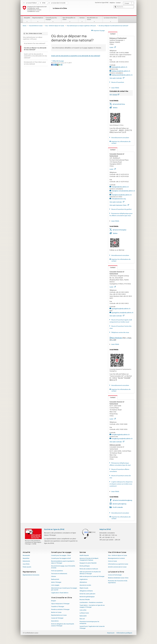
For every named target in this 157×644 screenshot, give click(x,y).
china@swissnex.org (119, 199)
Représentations (38, 20)
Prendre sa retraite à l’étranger (60, 609)
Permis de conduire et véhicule (89, 569)
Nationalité (83, 616)
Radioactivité (55, 579)
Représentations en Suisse (59, 615)
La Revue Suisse (84, 613)
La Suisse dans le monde (58, 3)
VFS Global (114, 95)
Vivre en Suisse (112, 561)
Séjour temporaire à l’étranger (60, 604)
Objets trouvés (84, 588)
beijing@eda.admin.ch (119, 67)
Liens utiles (83, 610)
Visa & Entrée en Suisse (94, 20)
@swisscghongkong (119, 504)
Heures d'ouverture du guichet (121, 209)
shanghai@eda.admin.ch (120, 187)
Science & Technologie (115, 575)
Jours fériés (115, 88)
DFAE (44, 3)
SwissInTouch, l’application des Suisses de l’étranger (92, 627)
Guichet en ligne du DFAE (54, 529)
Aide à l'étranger (56, 582)
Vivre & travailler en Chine (70, 20)
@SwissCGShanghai (119, 230)
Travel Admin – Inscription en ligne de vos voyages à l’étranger (92, 606)
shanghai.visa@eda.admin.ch (122, 195)
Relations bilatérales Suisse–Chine (118, 578)
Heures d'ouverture (118, 82)
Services (82, 20)
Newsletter (26, 558)
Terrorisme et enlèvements (59, 574)
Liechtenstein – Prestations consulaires (91, 602)
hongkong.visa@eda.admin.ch (122, 439)
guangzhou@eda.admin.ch (121, 309)
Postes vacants (27, 567)
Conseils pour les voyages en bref (61, 558)
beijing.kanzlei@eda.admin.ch (122, 75)
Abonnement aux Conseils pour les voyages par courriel (64, 589)
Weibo (115, 108)
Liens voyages (55, 585)
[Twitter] (54, 65)
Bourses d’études (85, 600)
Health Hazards (84, 555)
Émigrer (54, 601)
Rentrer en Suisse (56, 612)
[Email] (61, 65)
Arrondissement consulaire (120, 138)
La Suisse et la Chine (110, 20)
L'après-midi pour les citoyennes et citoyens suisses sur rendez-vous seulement (121, 484)
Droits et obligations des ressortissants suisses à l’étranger (63, 625)
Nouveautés (26, 555)
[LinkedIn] (56, 65)
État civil (82, 619)
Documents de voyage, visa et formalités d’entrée (63, 567)
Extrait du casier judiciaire (87, 594)
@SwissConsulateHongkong (122, 500)
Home (25, 26)
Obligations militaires (86, 591)
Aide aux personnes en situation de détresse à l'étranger (90, 573)
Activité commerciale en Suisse (117, 567)
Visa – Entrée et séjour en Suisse (55, 26)
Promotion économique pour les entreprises (89, 623)
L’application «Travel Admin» (60, 593)
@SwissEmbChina (119, 104)
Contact (112, 34)
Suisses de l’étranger (57, 618)
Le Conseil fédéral (31, 3)
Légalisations (84, 579)
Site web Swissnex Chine (119, 205)
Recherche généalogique (87, 597)
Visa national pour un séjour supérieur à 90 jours (81, 26)
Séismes (54, 577)
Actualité (27, 20)
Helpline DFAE (105, 529)
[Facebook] (52, 65)
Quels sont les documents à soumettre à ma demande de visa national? (76, 56)
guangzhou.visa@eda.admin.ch (122, 313)
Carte (113, 47)
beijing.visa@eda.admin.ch (121, 71)
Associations (55, 621)
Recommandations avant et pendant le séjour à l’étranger (63, 562)
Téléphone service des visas (120, 332)
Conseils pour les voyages (53, 20)
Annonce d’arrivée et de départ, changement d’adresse (89, 559)
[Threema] (58, 65)
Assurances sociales (85, 585)
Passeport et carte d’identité (88, 563)
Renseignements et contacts (116, 558)
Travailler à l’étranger (58, 607)
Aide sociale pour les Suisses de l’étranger (92, 577)
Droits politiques (85, 566)
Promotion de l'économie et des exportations (118, 582)
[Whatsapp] (60, 65)
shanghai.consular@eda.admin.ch (123, 191)
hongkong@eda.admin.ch (121, 435)
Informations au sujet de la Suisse (118, 564)
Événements (26, 561)
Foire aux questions (57, 571)
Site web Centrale (117, 78)
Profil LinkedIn (118, 507)
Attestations (83, 582)
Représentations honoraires (31, 575)
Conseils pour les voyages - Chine (61, 555)
